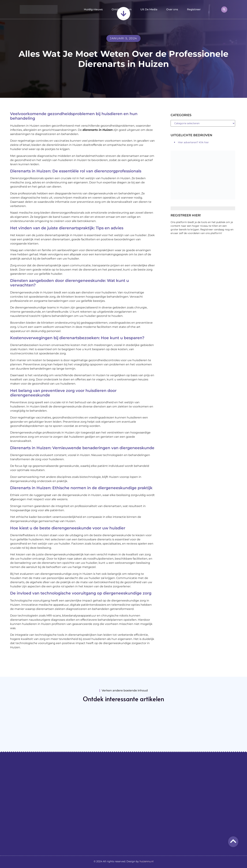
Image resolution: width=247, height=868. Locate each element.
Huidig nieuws (93, 9)
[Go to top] (233, 841)
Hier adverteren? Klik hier (193, 142)
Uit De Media (149, 9)
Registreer (194, 9)
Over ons (172, 9)
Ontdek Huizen (122, 9)
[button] (224, 10)
